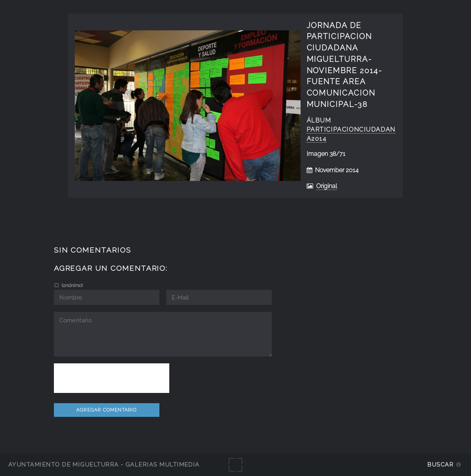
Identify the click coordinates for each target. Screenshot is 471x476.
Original (327, 186)
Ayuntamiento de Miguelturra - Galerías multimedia (104, 464)
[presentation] (112, 378)
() (72, 285)
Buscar (440, 464)
